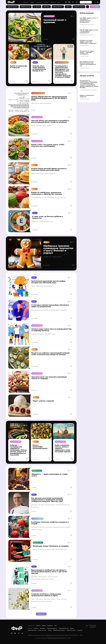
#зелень (53, 599)
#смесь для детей (50, 174)
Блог (59, 2)
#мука (55, 257)
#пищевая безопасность (46, 221)
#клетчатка (49, 527)
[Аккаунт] (97, 2)
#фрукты (63, 198)
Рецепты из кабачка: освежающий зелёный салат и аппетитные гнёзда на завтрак (50, 354)
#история (41, 505)
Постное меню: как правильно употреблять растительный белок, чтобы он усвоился (50, 122)
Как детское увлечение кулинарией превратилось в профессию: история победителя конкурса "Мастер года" (47, 500)
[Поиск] (90, 2)
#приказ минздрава (45, 103)
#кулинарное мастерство (39, 198)
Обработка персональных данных (37, 635)
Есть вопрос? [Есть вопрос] (95, 7)
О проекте (26, 2)
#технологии (35, 507)
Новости (38, 626)
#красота (41, 334)
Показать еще (41, 614)
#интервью (34, 505)
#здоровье (35, 221)
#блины (33, 174)
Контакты (39, 2)
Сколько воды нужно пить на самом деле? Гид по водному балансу (51, 330)
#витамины (35, 527)
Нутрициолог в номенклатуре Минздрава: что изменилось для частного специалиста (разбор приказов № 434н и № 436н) (63, 72)
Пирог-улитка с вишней (43, 401)
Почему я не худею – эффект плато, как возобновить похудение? (88, 42)
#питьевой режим (50, 334)
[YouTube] (69, 3)
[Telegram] (76, 3)
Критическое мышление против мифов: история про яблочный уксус (48, 282)
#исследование (48, 286)
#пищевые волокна (59, 527)
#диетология (35, 103)
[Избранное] (73, 39)
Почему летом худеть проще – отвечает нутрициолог (87, 53)
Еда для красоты (58, 7)
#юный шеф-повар (61, 549)
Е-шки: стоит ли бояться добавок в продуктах (48, 217)
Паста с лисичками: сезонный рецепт (40, 447)
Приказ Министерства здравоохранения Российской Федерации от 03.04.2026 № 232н (49, 98)
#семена (49, 601)
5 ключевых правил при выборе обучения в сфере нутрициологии (50, 306)
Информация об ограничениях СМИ (55, 635)
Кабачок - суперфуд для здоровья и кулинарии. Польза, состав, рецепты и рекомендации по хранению (19, 450)
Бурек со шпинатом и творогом (18, 67)
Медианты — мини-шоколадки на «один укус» (50, 475)
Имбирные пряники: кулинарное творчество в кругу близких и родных (58, 250)
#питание (39, 126)
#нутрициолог (43, 577)
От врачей (37, 7)
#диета (33, 286)
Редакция (53, 2)
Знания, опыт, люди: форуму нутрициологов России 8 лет (39, 68)
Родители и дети (26, 7)
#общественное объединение (40, 579)
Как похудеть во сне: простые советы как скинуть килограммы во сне (88, 64)
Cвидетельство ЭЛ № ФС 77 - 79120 (74, 635)
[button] (88, 7)
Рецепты (13, 62)
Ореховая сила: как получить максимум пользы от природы (49, 378)
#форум (52, 579)
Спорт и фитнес (42, 630)
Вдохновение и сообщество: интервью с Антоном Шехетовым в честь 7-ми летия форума (49, 572)
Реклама (46, 2)
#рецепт (49, 126)
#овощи (57, 198)
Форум (32, 2)
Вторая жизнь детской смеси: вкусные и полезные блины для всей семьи (49, 169)
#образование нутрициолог (59, 310)
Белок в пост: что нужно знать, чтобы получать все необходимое (48, 145)
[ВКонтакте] (73, 3)
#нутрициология (50, 505)
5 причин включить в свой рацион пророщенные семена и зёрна (46, 595)
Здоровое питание (12, 7)
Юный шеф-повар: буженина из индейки (51, 546)
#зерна (58, 599)
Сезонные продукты (80, 7)
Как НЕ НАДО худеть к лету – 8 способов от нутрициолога (89, 31)
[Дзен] (66, 3)
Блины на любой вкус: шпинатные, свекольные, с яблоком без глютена (47, 193)
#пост (44, 126)
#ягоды (39, 529)
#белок (33, 126)
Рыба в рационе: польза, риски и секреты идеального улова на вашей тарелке (63, 449)
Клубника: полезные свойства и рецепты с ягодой (50, 523)
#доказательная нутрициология (41, 310)
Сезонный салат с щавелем (55, 21)
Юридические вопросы (62, 62)
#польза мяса (51, 549)
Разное (35, 62)
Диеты (68, 7)
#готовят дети (48, 257)
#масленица (40, 174)
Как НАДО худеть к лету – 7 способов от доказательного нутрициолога (89, 20)
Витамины (46, 7)
